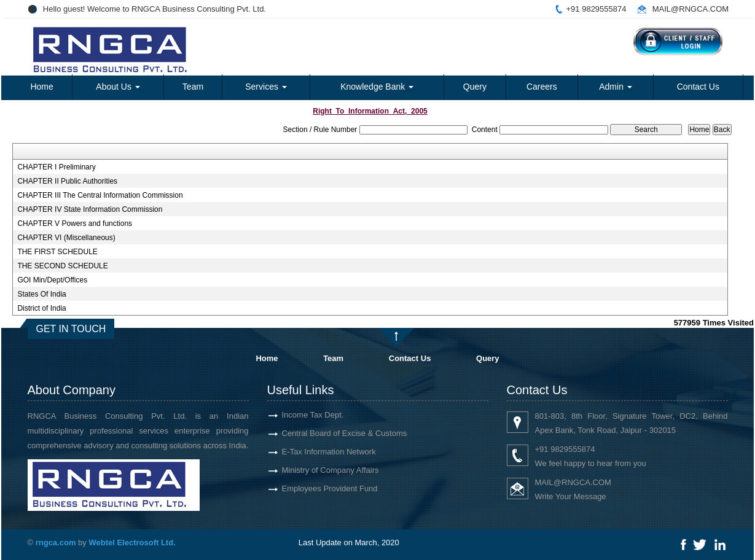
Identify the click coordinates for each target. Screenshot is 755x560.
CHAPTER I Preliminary (56, 167)
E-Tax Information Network (314, 452)
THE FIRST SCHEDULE (57, 252)
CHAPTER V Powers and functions (75, 224)
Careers (542, 87)
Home (41, 87)
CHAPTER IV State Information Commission (90, 209)
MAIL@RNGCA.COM (690, 9)
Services (266, 87)
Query (475, 87)
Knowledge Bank (377, 87)
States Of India (41, 294)
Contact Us (698, 87)
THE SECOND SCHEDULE (62, 266)
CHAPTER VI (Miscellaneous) (66, 238)
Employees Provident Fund (315, 488)
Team (193, 87)
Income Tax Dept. (298, 415)
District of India (41, 308)
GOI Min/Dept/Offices (52, 280)
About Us (118, 87)
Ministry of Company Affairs (316, 470)
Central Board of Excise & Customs (330, 433)
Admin (616, 87)
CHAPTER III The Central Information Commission (100, 195)
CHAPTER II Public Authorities (67, 181)
